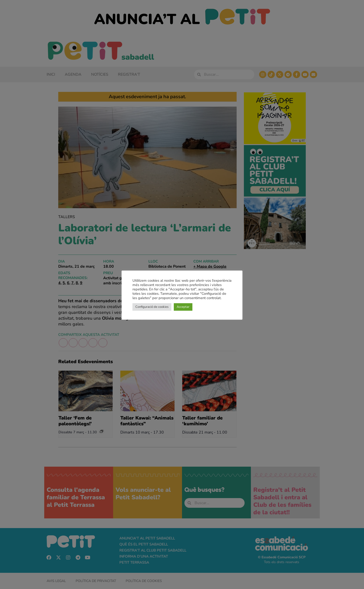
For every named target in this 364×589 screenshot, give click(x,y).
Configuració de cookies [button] (152, 307)
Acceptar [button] (183, 307)
